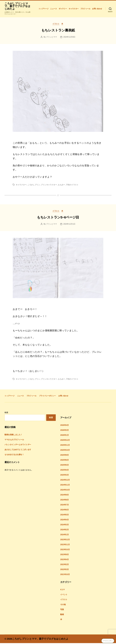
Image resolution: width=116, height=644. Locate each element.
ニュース (53, 9)
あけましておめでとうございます (18, 450)
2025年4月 (65, 471)
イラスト (56, 24)
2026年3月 (65, 431)
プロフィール (85, 9)
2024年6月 (65, 511)
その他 (63, 605)
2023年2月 (65, 565)
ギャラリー (63, 9)
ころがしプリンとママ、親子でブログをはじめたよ (17, 6)
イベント (64, 595)
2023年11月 (65, 545)
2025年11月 (65, 446)
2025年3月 (65, 476)
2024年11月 (65, 486)
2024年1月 (65, 535)
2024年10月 (65, 491)
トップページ (43, 9)
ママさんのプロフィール (14, 441)
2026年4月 (65, 426)
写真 (62, 610)
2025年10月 (65, 451)
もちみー (61, 185)
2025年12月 (65, 441)
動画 (62, 615)
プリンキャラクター (49, 185)
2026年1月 (65, 436)
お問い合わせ (97, 9)
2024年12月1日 (69, 225)
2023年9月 (65, 555)
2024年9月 (65, 496)
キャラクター (74, 9)
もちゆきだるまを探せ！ (14, 455)
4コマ (63, 590)
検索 (6, 413)
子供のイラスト (72, 185)
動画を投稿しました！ (13, 436)
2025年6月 (65, 461)
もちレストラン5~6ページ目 (58, 218)
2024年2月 (65, 530)
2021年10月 (65, 575)
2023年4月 (65, 560)
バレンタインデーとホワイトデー (18, 445)
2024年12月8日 (69, 37)
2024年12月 (65, 481)
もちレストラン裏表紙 (58, 31)
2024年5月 (65, 515)
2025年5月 (65, 466)
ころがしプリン (34, 185)
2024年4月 (65, 520)
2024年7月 (65, 506)
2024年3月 (65, 525)
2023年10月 (65, 550)
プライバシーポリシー (47, 397)
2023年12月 (65, 540)
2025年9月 (65, 456)
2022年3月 (65, 570)
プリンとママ (51, 37)
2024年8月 (65, 501)
